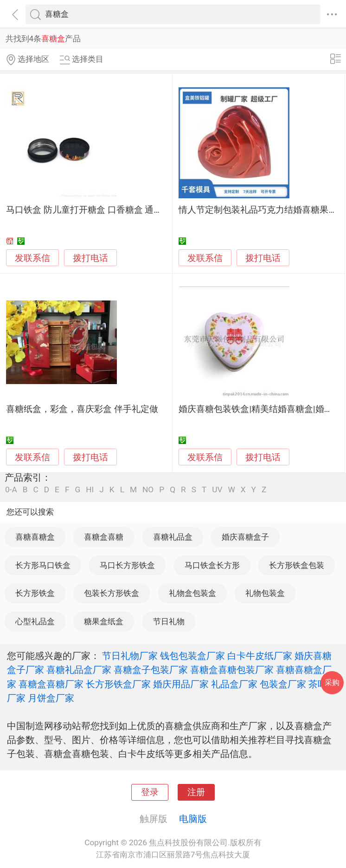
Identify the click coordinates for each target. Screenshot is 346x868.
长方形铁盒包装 (297, 565)
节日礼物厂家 (130, 656)
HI (90, 490)
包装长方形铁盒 (112, 593)
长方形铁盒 (35, 593)
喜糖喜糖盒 (35, 537)
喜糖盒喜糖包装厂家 (232, 670)
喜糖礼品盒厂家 (79, 670)
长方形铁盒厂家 (118, 684)
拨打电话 (90, 258)
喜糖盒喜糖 (104, 537)
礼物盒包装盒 (192, 593)
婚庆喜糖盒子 (245, 537)
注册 (196, 792)
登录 (150, 792)
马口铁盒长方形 (212, 565)
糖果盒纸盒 (104, 621)
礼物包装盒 (265, 593)
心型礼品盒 (35, 621)
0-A (11, 490)
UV (217, 490)
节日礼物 (169, 621)
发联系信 (32, 258)
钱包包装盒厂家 (192, 656)
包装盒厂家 (283, 684)
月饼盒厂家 (51, 698)
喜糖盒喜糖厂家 (51, 684)
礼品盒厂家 (234, 684)
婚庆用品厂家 (181, 684)
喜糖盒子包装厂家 (151, 670)
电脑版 (193, 819)
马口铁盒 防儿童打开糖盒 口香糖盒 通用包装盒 (97, 210)
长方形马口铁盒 (43, 565)
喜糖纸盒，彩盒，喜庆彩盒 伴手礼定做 (82, 409)
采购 (332, 682)
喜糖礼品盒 (173, 537)
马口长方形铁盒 (127, 565)
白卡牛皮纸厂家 (260, 656)
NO (148, 490)
